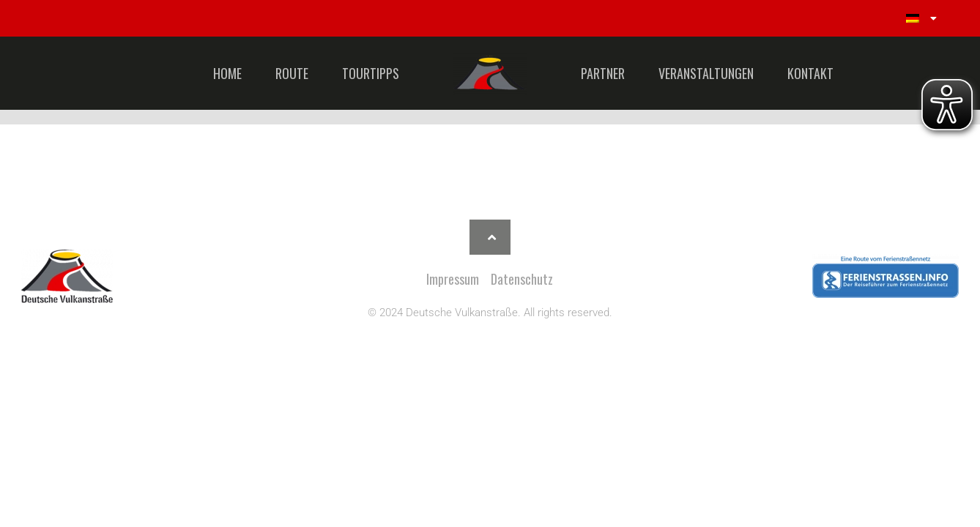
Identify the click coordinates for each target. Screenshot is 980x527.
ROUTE (292, 73)
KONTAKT (810, 73)
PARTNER (603, 73)
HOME (227, 73)
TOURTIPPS (371, 73)
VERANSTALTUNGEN (706, 73)
